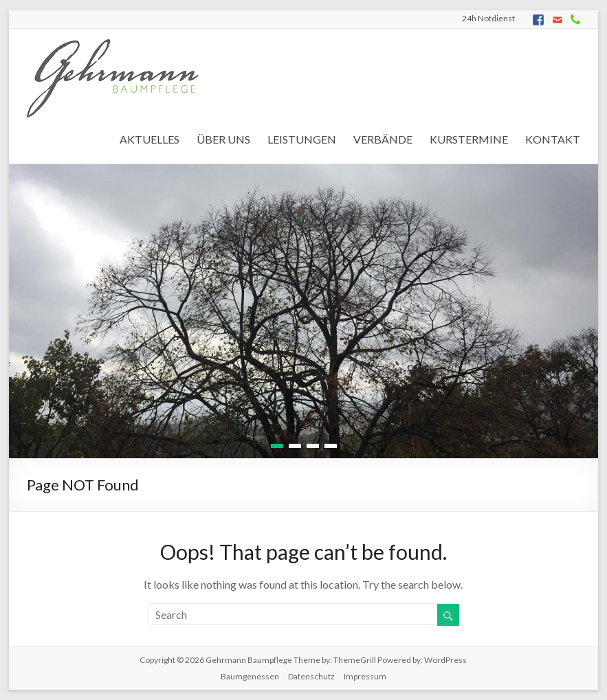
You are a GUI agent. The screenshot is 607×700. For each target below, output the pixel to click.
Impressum (365, 676)
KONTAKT (553, 139)
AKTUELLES (150, 139)
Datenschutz (311, 676)
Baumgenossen (250, 676)
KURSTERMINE (469, 139)
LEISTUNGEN (302, 139)
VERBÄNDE (383, 139)
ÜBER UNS (223, 139)
